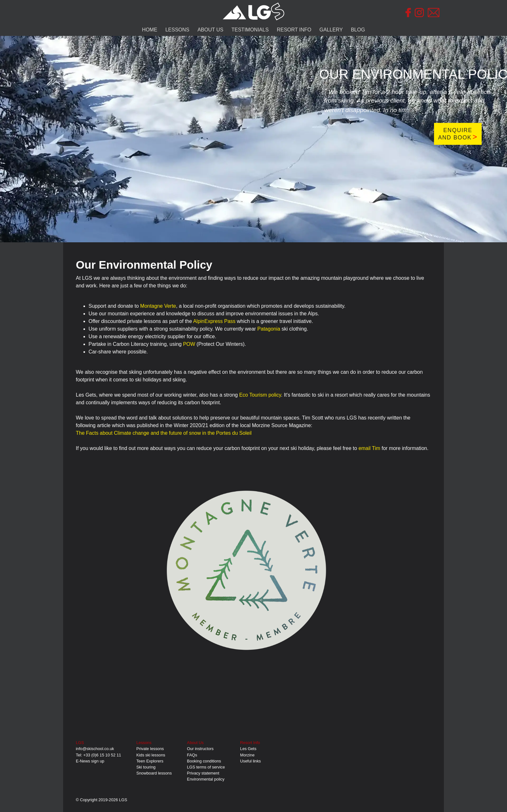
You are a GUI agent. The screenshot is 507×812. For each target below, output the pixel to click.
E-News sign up (90, 761)
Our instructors (200, 749)
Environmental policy (206, 779)
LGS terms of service (206, 767)
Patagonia (269, 329)
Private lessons (150, 749)
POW (189, 344)
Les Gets (248, 749)
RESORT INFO (294, 30)
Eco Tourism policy (260, 395)
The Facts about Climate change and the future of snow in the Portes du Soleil (164, 433)
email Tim (369, 448)
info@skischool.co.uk (95, 749)
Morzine (247, 755)
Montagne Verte (158, 306)
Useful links (250, 761)
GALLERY (331, 30)
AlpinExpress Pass (214, 321)
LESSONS (177, 30)
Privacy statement (203, 773)
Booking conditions (204, 761)
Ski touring (146, 767)
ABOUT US (210, 30)
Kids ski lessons (151, 755)
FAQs (192, 755)
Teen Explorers (150, 761)
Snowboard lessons (154, 773)
